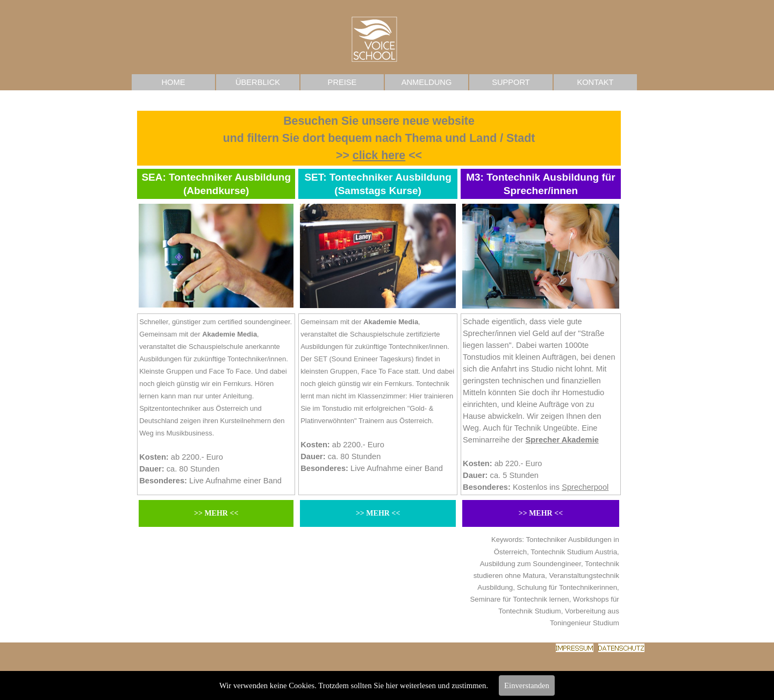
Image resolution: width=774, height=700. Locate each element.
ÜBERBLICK (258, 82)
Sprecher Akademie (562, 440)
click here (379, 155)
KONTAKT (595, 82)
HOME (174, 82)
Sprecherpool (585, 487)
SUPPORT (511, 82)
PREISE (342, 82)
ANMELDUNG (427, 82)
